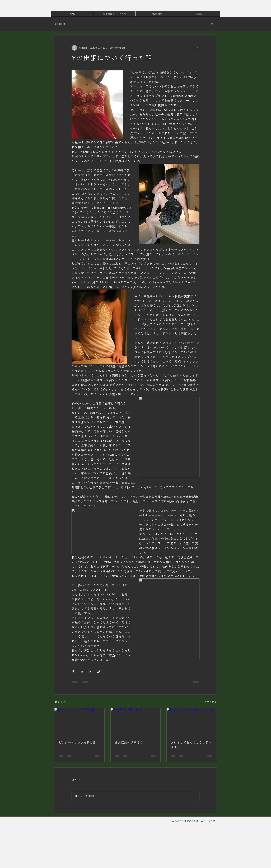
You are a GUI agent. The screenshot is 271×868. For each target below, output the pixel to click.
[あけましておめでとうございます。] (192, 722)
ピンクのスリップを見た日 (77, 743)
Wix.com (176, 821)
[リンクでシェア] (99, 672)
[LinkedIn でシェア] (90, 672)
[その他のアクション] (197, 48)
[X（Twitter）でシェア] (82, 672)
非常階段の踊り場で (129, 743)
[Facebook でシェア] (73, 672)
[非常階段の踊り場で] (136, 722)
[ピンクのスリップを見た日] (79, 722)
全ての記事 (60, 24)
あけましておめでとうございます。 (191, 745)
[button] (212, 24)
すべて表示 (211, 702)
